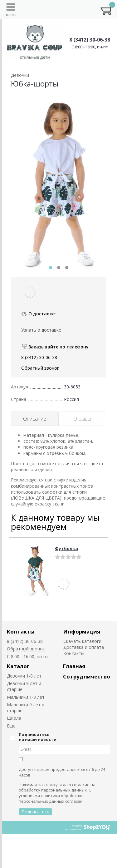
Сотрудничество (87, 676)
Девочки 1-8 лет (24, 676)
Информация (82, 631)
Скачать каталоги (82, 641)
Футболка (66, 548)
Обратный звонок (40, 368)
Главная (74, 666)
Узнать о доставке (41, 330)
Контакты (21, 631)
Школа (14, 718)
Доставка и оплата (84, 647)
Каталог (18, 666)
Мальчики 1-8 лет (26, 697)
